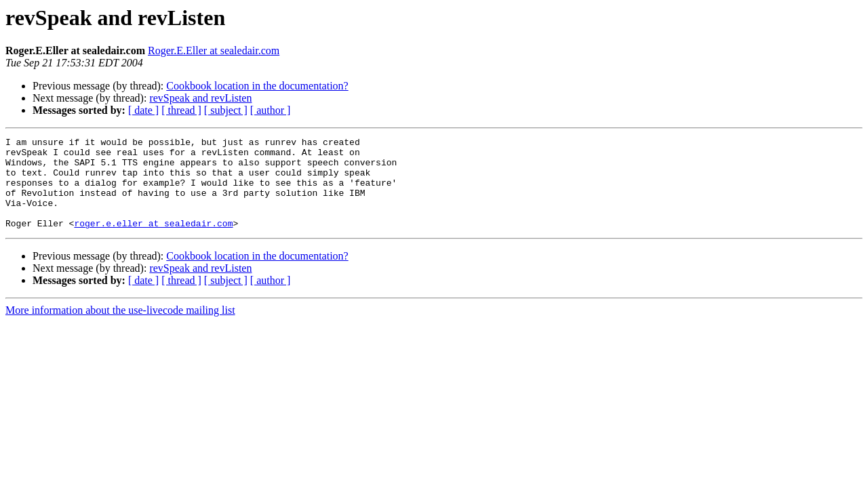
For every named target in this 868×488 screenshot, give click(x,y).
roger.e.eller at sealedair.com (153, 241)
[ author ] (271, 110)
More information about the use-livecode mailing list (120, 328)
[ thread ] (181, 110)
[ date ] (143, 110)
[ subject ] (226, 110)
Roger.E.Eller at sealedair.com (214, 50)
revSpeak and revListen (200, 98)
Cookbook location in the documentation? (257, 86)
